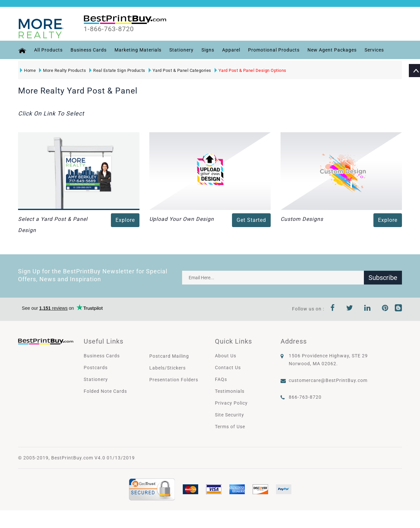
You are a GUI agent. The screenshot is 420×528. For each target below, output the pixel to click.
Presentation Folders (174, 380)
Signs (208, 50)
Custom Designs (302, 219)
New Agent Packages (332, 50)
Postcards (96, 368)
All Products (48, 50)
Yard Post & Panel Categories (180, 70)
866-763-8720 (305, 397)
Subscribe (383, 278)
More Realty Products (63, 70)
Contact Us (228, 368)
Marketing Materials (138, 50)
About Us (226, 356)
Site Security (230, 415)
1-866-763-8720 (109, 29)
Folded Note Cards (105, 391)
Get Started (251, 220)
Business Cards (89, 50)
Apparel (231, 50)
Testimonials (230, 391)
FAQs (221, 379)
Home (28, 70)
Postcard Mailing (169, 356)
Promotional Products (274, 50)
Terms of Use (230, 427)
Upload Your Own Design (182, 219)
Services (374, 50)
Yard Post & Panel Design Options (251, 70)
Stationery (181, 50)
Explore (125, 220)
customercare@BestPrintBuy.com (328, 380)
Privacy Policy (231, 403)
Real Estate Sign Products (117, 70)
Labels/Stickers (168, 368)
